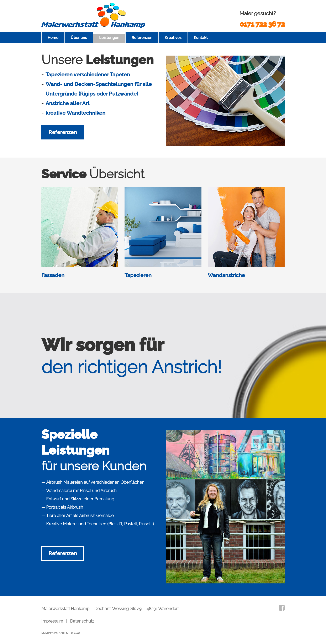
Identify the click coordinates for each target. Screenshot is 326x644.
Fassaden (53, 275)
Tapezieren (138, 275)
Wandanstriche (226, 275)
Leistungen (109, 38)
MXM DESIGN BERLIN (55, 633)
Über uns (79, 38)
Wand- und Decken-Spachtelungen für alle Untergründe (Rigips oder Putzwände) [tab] (99, 89)
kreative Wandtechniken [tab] (75, 113)
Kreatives (173, 38)
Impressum (52, 621)
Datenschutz (82, 621)
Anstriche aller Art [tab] (67, 103)
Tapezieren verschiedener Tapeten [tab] (88, 75)
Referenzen (142, 38)
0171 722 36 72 (262, 24)
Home (53, 38)
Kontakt (201, 38)
